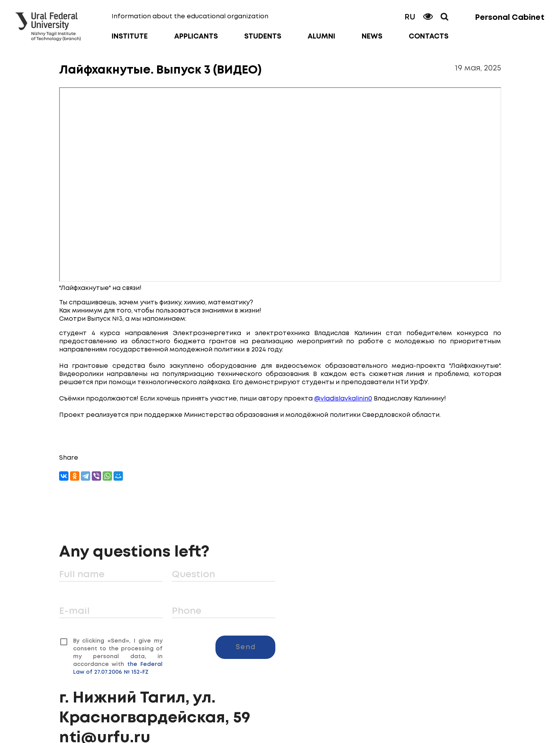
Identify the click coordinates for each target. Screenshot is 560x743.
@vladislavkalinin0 (343, 399)
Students (263, 37)
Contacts (429, 37)
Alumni (321, 37)
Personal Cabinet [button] (510, 18)
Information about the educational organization (190, 17)
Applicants (196, 37)
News (372, 37)
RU (410, 17)
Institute (130, 37)
